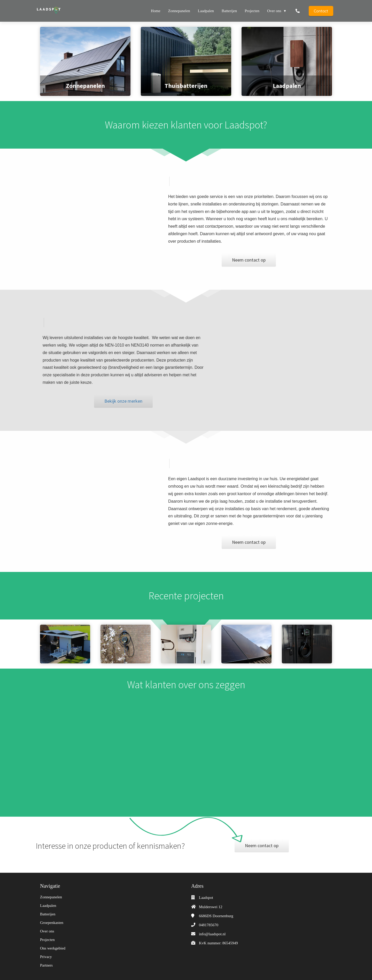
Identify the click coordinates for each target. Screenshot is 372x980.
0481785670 (209, 925)
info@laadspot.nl (212, 934)
